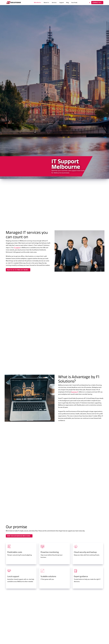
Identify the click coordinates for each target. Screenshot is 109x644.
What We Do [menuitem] (38, 2)
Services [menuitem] (54, 2)
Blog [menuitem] (68, 2)
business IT (75, 392)
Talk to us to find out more (18, 270)
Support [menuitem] (62, 2)
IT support (17, 248)
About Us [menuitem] (47, 2)
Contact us (97, 3)
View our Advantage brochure (19, 536)
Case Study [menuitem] (74, 2)
